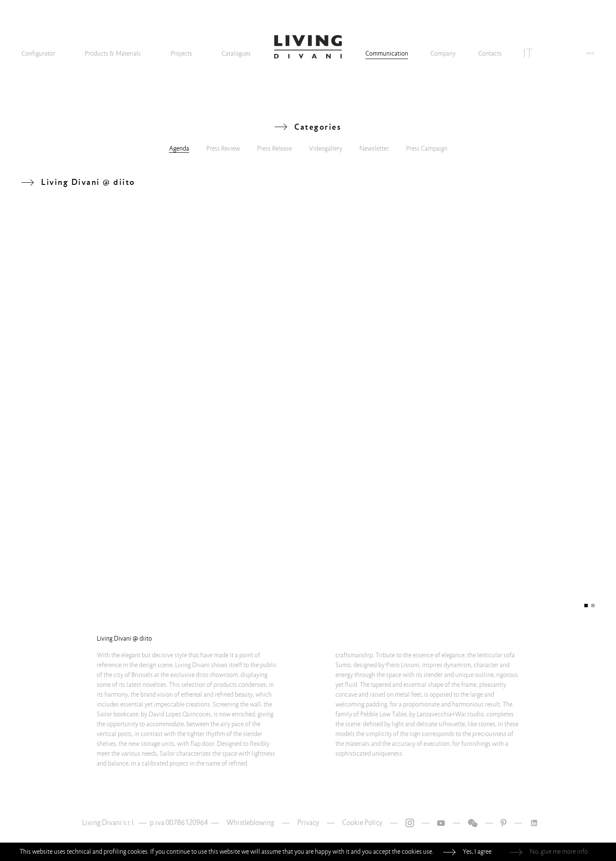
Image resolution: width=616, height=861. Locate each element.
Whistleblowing (250, 823)
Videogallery (326, 148)
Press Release (274, 148)
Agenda (179, 148)
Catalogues (236, 53)
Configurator (38, 53)
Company (443, 53)
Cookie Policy (362, 823)
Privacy (308, 823)
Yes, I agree (477, 852)
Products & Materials (113, 53)
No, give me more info (559, 852)
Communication (387, 53)
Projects (181, 53)
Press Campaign (427, 148)
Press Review (223, 148)
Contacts (490, 53)
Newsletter (374, 148)
